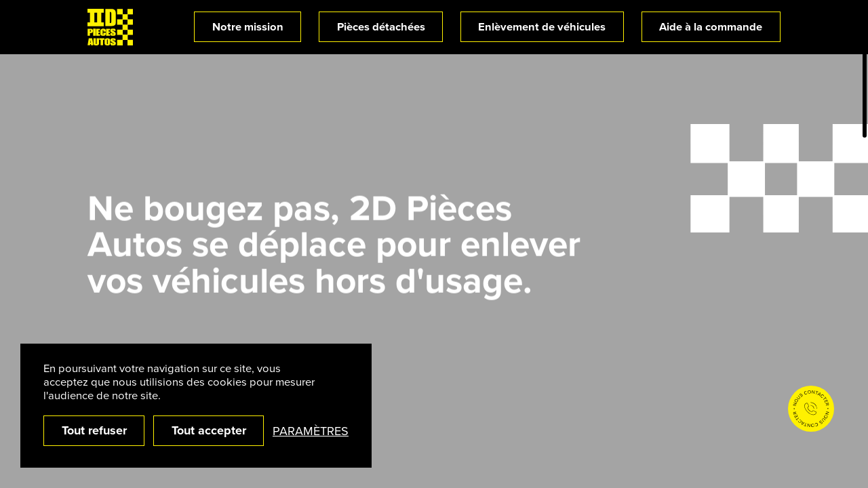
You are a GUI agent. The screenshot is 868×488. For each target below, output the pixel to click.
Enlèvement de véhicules (542, 26)
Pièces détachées (381, 26)
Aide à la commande (711, 26)
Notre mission (248, 26)
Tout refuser (94, 430)
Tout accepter (209, 430)
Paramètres (311, 431)
